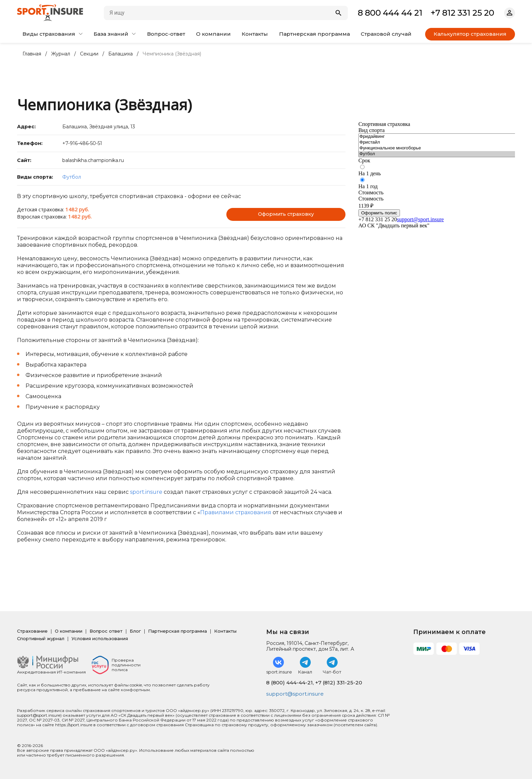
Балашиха (120, 54)
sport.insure (146, 492)
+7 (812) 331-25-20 (339, 683)
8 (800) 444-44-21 (289, 683)
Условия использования (100, 638)
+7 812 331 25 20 (462, 13)
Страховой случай (386, 34)
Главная (32, 54)
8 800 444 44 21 (390, 13)
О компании (213, 34)
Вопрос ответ (106, 631)
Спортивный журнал (41, 638)
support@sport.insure (296, 694)
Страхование (32, 631)
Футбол (72, 177)
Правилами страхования (236, 512)
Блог (135, 631)
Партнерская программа (315, 34)
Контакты (255, 34)
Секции (89, 54)
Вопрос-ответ (166, 34)
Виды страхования (53, 34)
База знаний (115, 34)
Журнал (61, 54)
